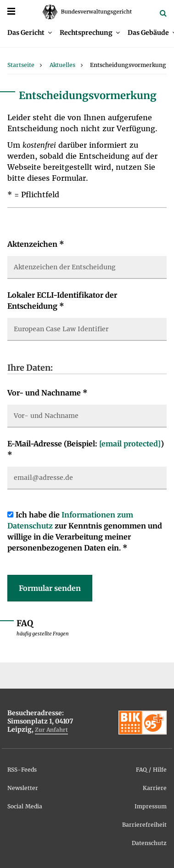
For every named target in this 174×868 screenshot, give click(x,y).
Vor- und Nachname (48, 393)
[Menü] (11, 11)
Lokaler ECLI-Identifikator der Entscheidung (62, 300)
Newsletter (23, 788)
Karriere (155, 788)
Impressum (151, 806)
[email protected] (130, 444)
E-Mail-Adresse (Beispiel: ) (86, 449)
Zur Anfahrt (51, 730)
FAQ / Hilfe (151, 770)
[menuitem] (30, 33)
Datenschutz (149, 843)
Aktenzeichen (36, 244)
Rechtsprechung (86, 33)
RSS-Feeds (22, 770)
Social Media (25, 806)
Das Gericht (26, 33)
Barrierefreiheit (144, 825)
